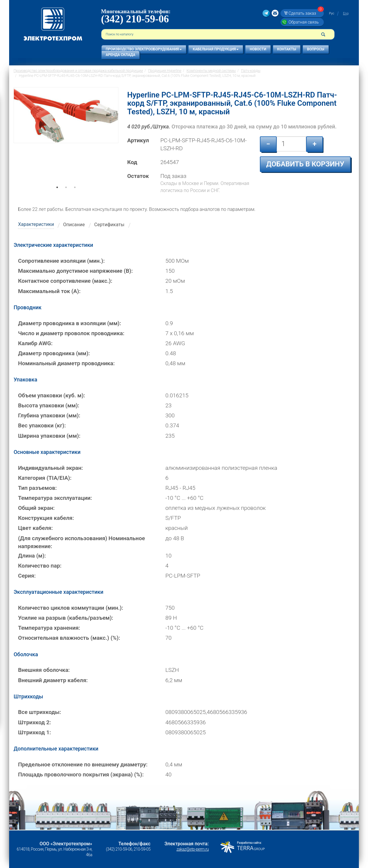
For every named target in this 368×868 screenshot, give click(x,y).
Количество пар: (40, 566)
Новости (258, 49)
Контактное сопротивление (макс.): (65, 281)
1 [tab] (57, 196)
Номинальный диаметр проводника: (66, 363)
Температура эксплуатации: (55, 498)
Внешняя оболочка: (44, 670)
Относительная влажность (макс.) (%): (69, 638)
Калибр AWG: (35, 343)
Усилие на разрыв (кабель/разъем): (66, 618)
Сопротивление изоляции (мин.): (61, 261)
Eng (346, 13)
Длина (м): (32, 556)
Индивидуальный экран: (50, 468)
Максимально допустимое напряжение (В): (75, 271)
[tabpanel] (66, 139)
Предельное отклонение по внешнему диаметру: (83, 764)
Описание (74, 225)
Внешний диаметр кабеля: (53, 680)
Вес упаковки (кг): (42, 425)
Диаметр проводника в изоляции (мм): (70, 323)
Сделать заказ (305, 13)
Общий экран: (36, 508)
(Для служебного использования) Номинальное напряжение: (81, 542)
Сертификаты (109, 225)
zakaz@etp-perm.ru (193, 849)
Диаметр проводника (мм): (54, 353)
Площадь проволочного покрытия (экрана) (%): (81, 774)
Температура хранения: (49, 628)
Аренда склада (121, 55)
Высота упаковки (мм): (49, 405)
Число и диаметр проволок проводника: (71, 333)
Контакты (287, 49)
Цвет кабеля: (35, 528)
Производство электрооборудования (144, 49)
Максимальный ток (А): (49, 291)
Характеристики (36, 224)
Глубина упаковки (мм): (49, 415)
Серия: (27, 576)
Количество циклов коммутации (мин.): (71, 608)
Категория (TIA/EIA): (45, 478)
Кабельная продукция (216, 49)
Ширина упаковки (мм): (49, 436)
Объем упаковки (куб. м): (52, 395)
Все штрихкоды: (39, 712)
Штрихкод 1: (34, 732)
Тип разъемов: (37, 488)
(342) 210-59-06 (135, 19)
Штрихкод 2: (34, 722)
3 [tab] (75, 196)
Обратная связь (303, 22)
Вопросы (316, 49)
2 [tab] (66, 196)
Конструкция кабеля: (46, 518)
